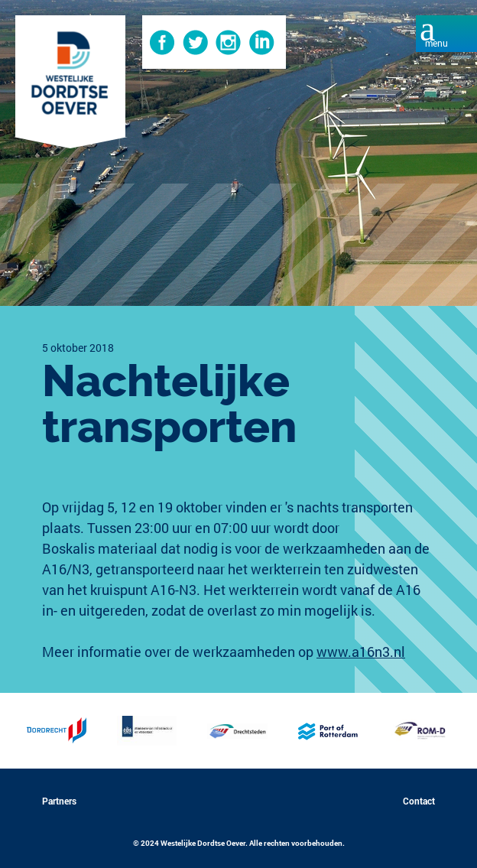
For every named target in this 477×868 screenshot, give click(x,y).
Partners (59, 801)
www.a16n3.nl (361, 652)
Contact (419, 801)
